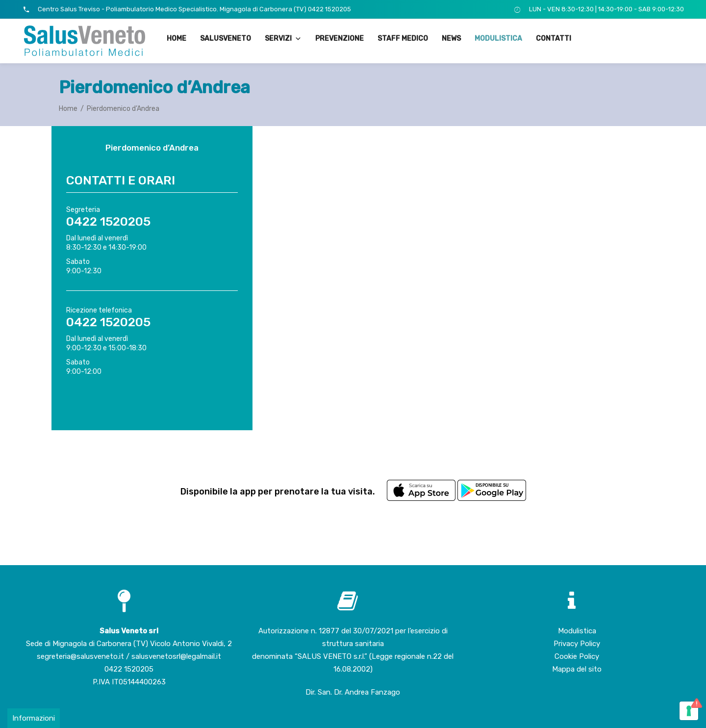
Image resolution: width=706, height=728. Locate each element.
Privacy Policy (577, 644)
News (451, 39)
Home (176, 39)
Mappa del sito (577, 669)
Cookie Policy (577, 656)
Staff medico (403, 39)
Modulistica (498, 39)
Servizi (283, 39)
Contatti (554, 39)
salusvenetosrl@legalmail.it (176, 656)
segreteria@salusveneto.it (81, 656)
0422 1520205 (129, 669)
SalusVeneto (226, 39)
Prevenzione (340, 39)
